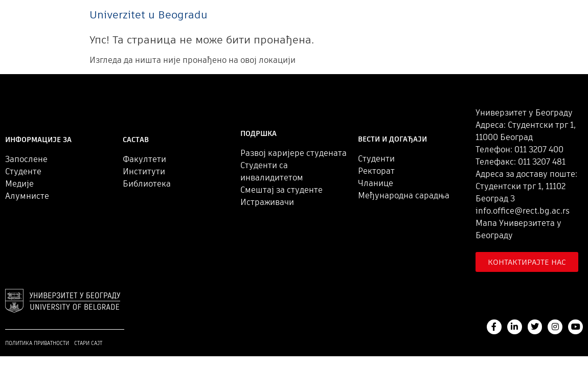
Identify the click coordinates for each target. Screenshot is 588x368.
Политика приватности (37, 343)
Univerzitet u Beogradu (149, 15)
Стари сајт (88, 343)
